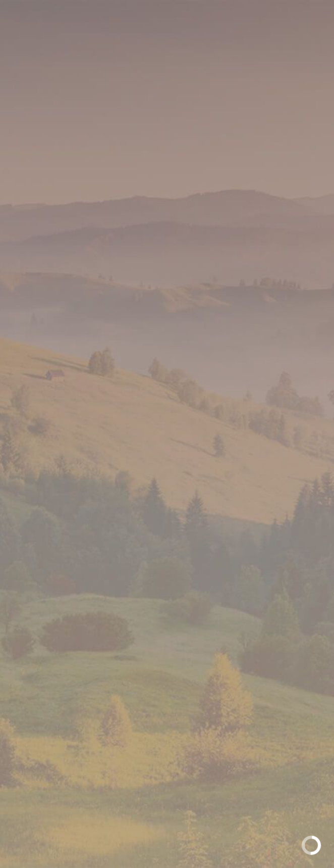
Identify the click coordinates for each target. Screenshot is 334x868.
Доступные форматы (167, 502)
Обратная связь (167, 692)
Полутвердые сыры (137, 160)
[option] (167, 297)
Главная (59, 160)
